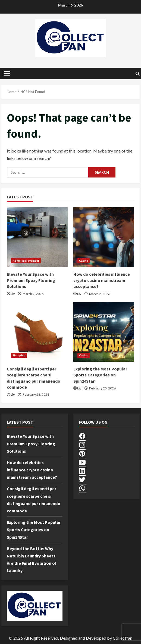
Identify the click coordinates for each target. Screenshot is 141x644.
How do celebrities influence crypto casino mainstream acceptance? (102, 280)
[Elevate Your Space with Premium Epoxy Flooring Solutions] (37, 237)
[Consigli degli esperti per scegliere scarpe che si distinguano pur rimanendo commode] (37, 332)
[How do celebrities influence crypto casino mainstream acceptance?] (104, 237)
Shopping (19, 355)
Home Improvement (26, 261)
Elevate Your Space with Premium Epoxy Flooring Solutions (31, 280)
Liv (13, 294)
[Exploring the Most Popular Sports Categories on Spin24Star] (104, 332)
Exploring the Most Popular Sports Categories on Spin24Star (100, 375)
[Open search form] (138, 74)
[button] (7, 74)
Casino (84, 261)
